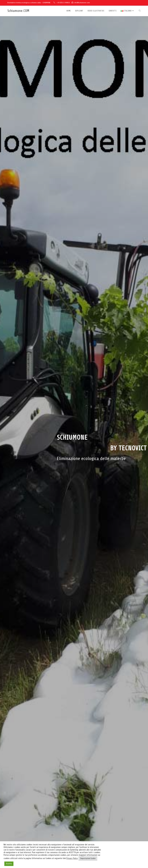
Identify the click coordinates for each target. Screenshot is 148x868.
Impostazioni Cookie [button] (88, 858)
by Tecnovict (128, 448)
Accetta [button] (9, 864)
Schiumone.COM (18, 11)
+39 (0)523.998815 (63, 3)
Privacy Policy (72, 858)
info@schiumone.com (82, 3)
